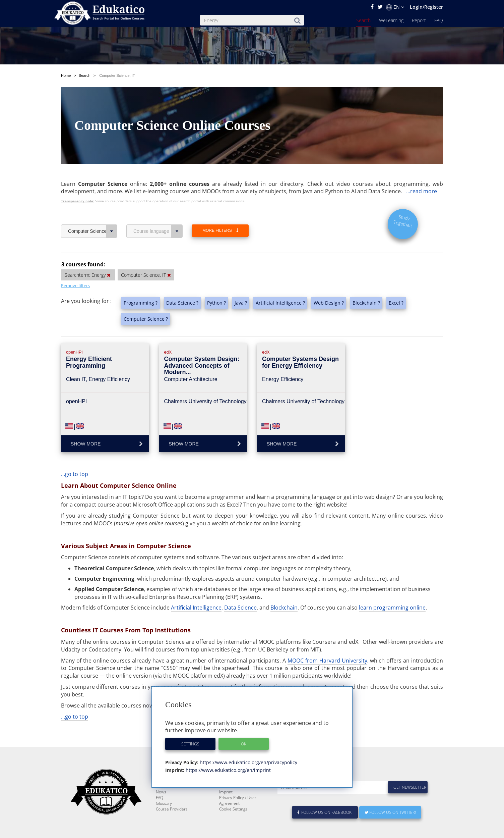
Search (363, 20)
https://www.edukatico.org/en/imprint (228, 770)
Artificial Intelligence (196, 608)
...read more (422, 191)
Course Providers (172, 825)
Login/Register (426, 7)
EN (395, 7)
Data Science (240, 608)
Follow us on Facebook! (325, 828)
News (161, 808)
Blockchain (284, 608)
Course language (158, 231)
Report (419, 20)
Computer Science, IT (93, 231)
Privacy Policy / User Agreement (238, 817)
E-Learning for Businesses (243, 797)
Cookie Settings (233, 825)
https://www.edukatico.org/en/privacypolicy (248, 762)
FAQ (439, 20)
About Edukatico (234, 791)
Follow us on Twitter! (390, 828)
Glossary (164, 819)
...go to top (75, 474)
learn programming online (392, 608)
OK (244, 744)
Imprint (226, 808)
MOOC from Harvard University (327, 661)
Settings (190, 744)
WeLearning (391, 20)
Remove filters (75, 285)
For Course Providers (239, 802)
